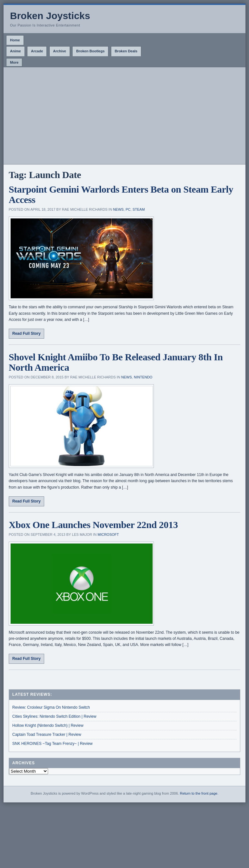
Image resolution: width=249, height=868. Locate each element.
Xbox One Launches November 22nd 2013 (93, 525)
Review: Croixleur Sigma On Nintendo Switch (51, 707)
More (14, 62)
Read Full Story (26, 333)
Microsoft (108, 535)
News (118, 209)
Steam (139, 209)
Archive (60, 51)
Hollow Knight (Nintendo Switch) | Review (48, 725)
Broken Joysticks (50, 16)
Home (15, 40)
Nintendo (143, 377)
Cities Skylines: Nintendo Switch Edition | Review (54, 716)
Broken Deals (126, 51)
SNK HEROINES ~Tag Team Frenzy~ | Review (52, 744)
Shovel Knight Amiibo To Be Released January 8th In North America (116, 362)
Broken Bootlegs (90, 51)
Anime (15, 51)
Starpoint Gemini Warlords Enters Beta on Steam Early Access (121, 194)
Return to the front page (199, 793)
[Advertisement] (124, 116)
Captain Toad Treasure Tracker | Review (47, 735)
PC (128, 209)
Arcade (37, 51)
